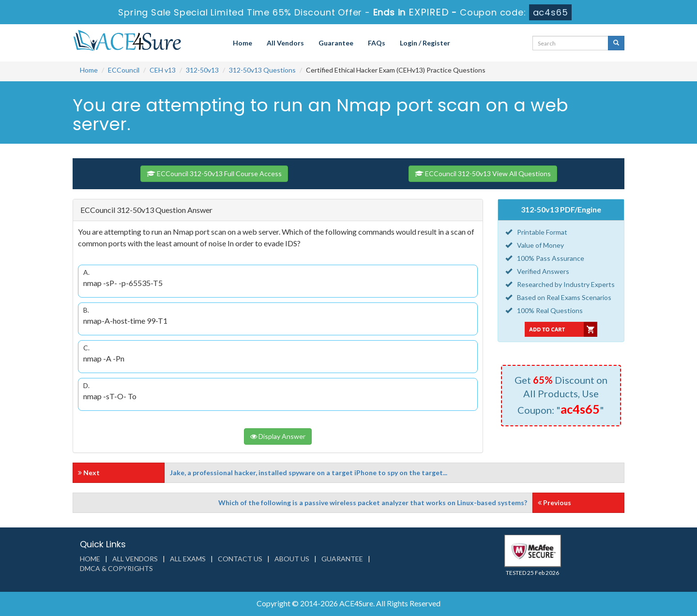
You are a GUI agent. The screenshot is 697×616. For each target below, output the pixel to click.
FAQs (377, 43)
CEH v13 (163, 70)
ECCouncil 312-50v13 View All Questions (483, 173)
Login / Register (425, 43)
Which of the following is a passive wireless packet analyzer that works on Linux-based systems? (373, 503)
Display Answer (278, 436)
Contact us (240, 559)
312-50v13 (202, 70)
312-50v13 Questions (262, 70)
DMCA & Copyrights (116, 568)
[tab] (278, 210)
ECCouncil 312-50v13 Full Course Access (214, 173)
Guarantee (336, 43)
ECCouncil (124, 70)
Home (242, 43)
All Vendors (285, 43)
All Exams (188, 559)
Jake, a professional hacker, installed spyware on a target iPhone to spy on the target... (309, 473)
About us (292, 559)
